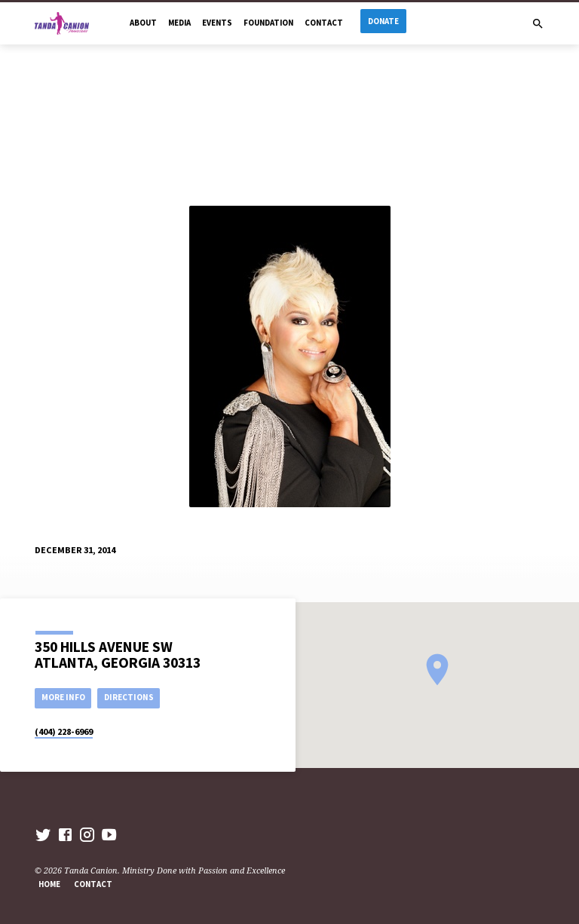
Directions (129, 697)
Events (217, 23)
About (143, 23)
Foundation (268, 23)
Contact (324, 23)
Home (49, 884)
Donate (383, 21)
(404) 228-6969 (64, 731)
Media (179, 23)
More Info (63, 697)
